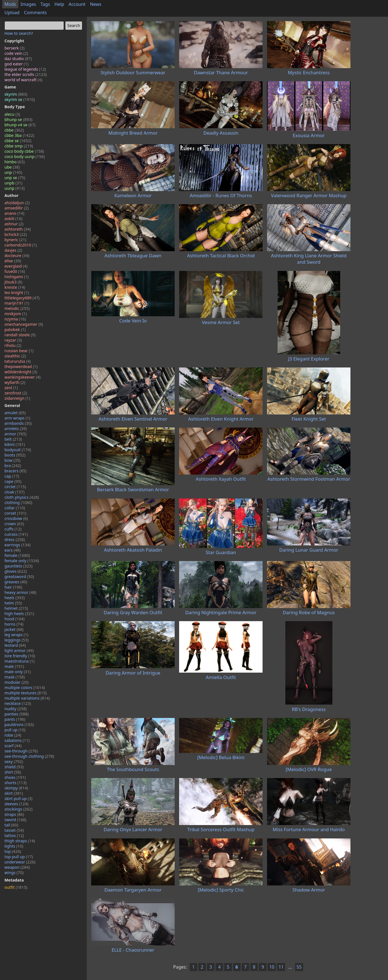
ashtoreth (18, 229)
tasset (14, 830)
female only (22, 561)
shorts (16, 783)
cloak (14, 492)
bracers (15, 471)
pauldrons (19, 724)
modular (17, 682)
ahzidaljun (17, 203)
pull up (15, 730)
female (17, 555)
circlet (15, 487)
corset (15, 513)
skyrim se (20, 99)
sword (15, 820)
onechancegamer (24, 324)
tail (11, 825)
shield (14, 767)
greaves (16, 582)
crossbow (16, 518)
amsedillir (17, 208)
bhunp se (18, 119)
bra (13, 466)
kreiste (15, 287)
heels (15, 598)
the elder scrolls (26, 74)
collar (15, 508)
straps (14, 814)
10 (272, 967)
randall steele (20, 335)
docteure (17, 256)
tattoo (14, 835)
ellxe (13, 261)
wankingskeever (23, 377)
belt (13, 439)
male (14, 666)
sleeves (16, 804)
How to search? (19, 33)
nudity (16, 709)
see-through (21, 751)
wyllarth (15, 382)
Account (77, 4)
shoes (15, 777)
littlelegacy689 (22, 298)
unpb (13, 183)
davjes (13, 250)
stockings (18, 809)
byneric (15, 240)
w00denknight (21, 372)
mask (15, 677)
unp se (15, 178)
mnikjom (16, 314)
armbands (18, 423)
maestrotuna (19, 661)
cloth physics (22, 497)
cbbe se (18, 141)
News (96, 4)
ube (12, 167)
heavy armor (20, 592)
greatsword (19, 577)
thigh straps (20, 841)
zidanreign (17, 398)
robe (13, 735)
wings (14, 872)
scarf (13, 746)
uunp (15, 188)
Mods (10, 4)
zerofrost (16, 393)
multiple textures (26, 693)
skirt (14, 793)
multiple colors (25, 688)
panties (17, 714)
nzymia (15, 319)
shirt (13, 772)
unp (13, 172)
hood (14, 619)
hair (13, 587)
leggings (17, 640)
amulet (15, 413)
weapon (17, 867)
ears (13, 550)
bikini (15, 444)
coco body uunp (25, 156)
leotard (15, 645)
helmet (16, 608)
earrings (18, 545)
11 (281, 967)
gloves (16, 571)
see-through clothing (29, 756)
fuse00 (15, 271)
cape (13, 481)
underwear (20, 862)
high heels (19, 614)
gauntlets (18, 566)
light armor (19, 651)
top (13, 851)
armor (15, 434)
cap (12, 476)
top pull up (19, 857)
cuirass (16, 534)
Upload (12, 13)
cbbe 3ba (19, 135)
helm (13, 603)
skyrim (16, 94)
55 (299, 967)
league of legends (25, 69)
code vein (16, 53)
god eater (16, 64)
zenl (11, 388)
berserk (14, 48)
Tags (45, 4)
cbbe (14, 130)
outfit (16, 887)
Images (28, 4)
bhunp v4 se (20, 125)
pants (15, 719)
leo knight (17, 292)
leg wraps (16, 635)
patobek (15, 329)
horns (14, 624)
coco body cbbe (24, 151)
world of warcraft (23, 80)
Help (59, 4)
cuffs (13, 529)
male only (18, 672)
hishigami (17, 277)
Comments (35, 13)
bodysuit (18, 450)
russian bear (19, 351)
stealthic (15, 356)
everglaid (16, 266)
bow (12, 460)
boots (15, 455)
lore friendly (20, 656)
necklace (18, 703)
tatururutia (18, 361)
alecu (12, 114)
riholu (13, 345)
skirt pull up (18, 798)
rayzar (13, 340)
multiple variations (27, 698)
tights (14, 846)
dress (15, 540)
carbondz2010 (21, 245)
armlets (16, 429)
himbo (14, 162)
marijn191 (17, 303)
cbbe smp (19, 146)
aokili (13, 219)
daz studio (18, 59)
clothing (18, 503)
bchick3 (16, 234)
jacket (14, 629)
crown (14, 524)
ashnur (14, 224)
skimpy (16, 788)
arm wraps (17, 418)
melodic (17, 308)
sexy (14, 761)
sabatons (17, 740)
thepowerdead (21, 366)
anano (14, 213)
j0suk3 (13, 282)
